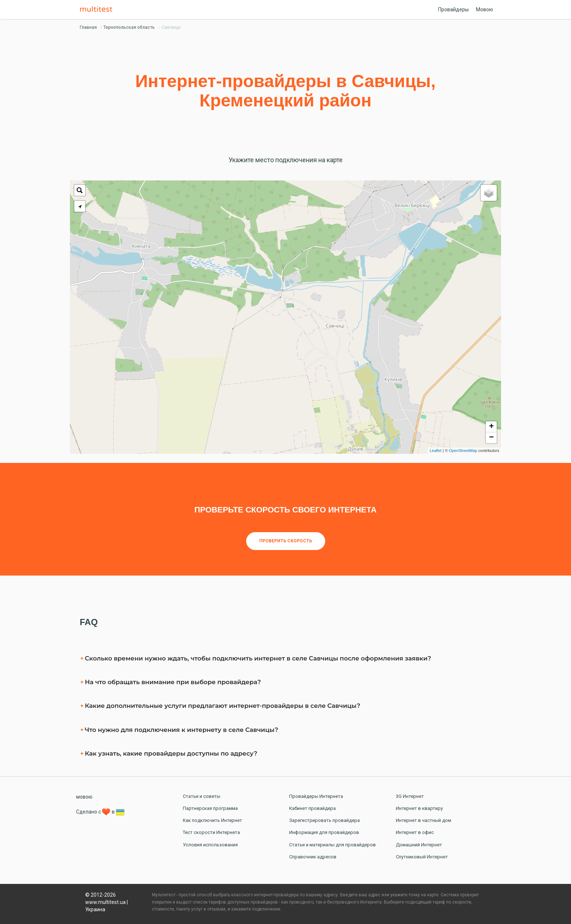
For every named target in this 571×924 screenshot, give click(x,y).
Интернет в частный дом (424, 820)
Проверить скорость (286, 541)
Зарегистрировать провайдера (324, 820)
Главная (88, 27)
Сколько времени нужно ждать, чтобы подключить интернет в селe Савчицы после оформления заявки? (258, 658)
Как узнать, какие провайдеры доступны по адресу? (171, 753)
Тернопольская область (129, 27)
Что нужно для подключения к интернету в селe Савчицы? (182, 730)
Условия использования (210, 845)
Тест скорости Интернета (211, 832)
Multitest (98, 9)
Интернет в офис (415, 832)
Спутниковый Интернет (422, 857)
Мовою (485, 9)
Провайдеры (453, 9)
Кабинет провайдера (312, 808)
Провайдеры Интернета (316, 796)
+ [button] (491, 427)
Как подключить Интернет (212, 820)
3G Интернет (410, 796)
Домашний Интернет (419, 845)
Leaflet (436, 451)
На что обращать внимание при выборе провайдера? (173, 682)
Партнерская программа (210, 808)
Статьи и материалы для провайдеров (332, 845)
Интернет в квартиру (419, 808)
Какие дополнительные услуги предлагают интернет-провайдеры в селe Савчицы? (223, 706)
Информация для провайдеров (324, 832)
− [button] (491, 438)
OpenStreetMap (463, 451)
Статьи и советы (202, 796)
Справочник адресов (313, 857)
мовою (84, 797)
